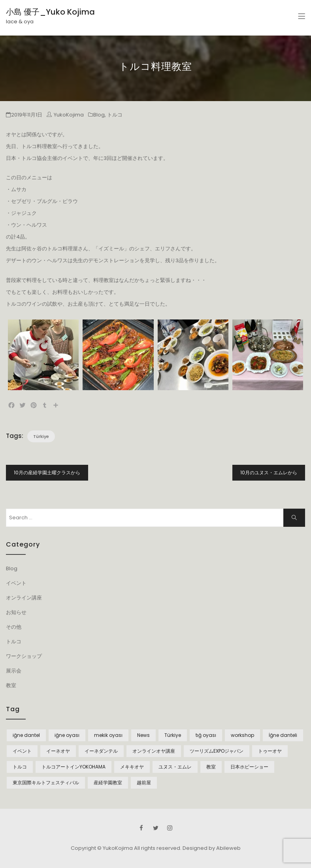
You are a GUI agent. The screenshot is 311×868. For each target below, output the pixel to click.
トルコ (115, 115)
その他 (14, 627)
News (143, 735)
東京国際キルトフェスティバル (46, 783)
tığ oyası (206, 735)
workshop (242, 735)
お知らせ (16, 612)
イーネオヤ (58, 751)
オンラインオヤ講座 (154, 751)
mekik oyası (108, 735)
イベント (16, 583)
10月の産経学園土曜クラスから (47, 473)
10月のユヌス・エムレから (269, 473)
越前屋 (144, 783)
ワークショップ (24, 656)
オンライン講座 (24, 598)
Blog (99, 115)
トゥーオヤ (270, 751)
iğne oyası (67, 735)
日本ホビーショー (249, 767)
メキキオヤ (132, 767)
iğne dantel (26, 735)
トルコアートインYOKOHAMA (74, 767)
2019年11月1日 (27, 115)
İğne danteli (283, 735)
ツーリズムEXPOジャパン (217, 751)
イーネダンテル (101, 751)
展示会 (14, 671)
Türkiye (41, 436)
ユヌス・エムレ (175, 767)
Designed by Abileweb (212, 848)
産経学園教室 (108, 783)
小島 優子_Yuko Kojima (50, 12)
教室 (11, 685)
